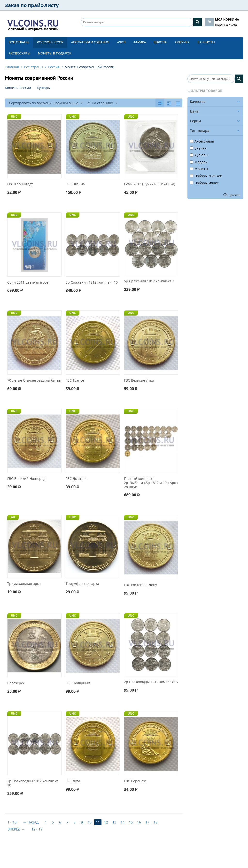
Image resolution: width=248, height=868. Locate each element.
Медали (199, 162)
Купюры (199, 155)
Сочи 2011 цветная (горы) (29, 283)
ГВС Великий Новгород (26, 479)
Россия (54, 67)
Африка (139, 42)
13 (114, 822)
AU (13, 517)
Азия (121, 42)
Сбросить (233, 195)
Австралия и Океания (90, 42)
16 (139, 822)
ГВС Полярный (78, 683)
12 (106, 822)
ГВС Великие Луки (139, 381)
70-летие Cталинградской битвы (34, 381)
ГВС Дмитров (77, 479)
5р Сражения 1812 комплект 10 (92, 283)
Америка (182, 42)
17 (147, 822)
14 (123, 822)
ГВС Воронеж (135, 781)
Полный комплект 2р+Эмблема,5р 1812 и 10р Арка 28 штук (151, 483)
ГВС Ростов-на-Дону (140, 585)
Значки (198, 148)
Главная (12, 67)
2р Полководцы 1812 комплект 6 (151, 682)
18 (155, 822)
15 (131, 822)
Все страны (19, 42)
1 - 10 (12, 822)
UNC (14, 117)
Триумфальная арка (24, 584)
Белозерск (16, 683)
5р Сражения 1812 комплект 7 (149, 281)
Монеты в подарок (55, 53)
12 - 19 (37, 829)
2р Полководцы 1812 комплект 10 (33, 783)
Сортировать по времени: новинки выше (46, 103)
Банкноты (206, 42)
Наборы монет (204, 183)
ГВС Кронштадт (20, 184)
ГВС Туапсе (75, 381)
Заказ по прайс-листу (32, 5)
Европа (160, 42)
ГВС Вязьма (75, 184)
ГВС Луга (73, 781)
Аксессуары (19, 53)
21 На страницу (102, 103)
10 (90, 822)
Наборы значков (206, 176)
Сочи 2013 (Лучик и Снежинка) (150, 184)
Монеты (199, 169)
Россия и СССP (50, 42)
